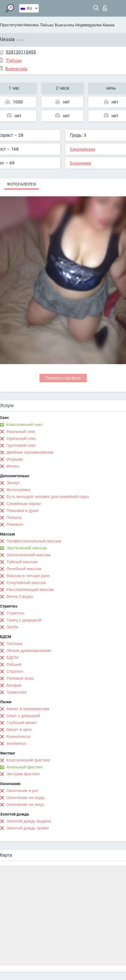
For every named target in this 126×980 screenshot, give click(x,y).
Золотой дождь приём (28, 828)
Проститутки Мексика (19, 25)
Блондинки (81, 163)
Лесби (12, 627)
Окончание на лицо (25, 804)
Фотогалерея (21, 184)
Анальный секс (21, 431)
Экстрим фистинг (23, 774)
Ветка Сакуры (20, 596)
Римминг (15, 524)
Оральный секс (21, 438)
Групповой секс (21, 445)
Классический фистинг (28, 760)
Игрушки (15, 459)
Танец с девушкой (24, 620)
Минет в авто (19, 730)
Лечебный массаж (24, 569)
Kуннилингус (18, 737)
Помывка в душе (23, 511)
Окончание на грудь (26, 798)
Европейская (83, 149)
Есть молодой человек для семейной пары (48, 497)
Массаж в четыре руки (28, 576)
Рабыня (14, 664)
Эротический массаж (27, 548)
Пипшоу (14, 517)
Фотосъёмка (18, 490)
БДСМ (12, 657)
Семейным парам (24, 504)
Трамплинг (17, 692)
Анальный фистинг (25, 767)
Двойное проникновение (30, 452)
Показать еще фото (63, 378)
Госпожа (14, 644)
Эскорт (13, 483)
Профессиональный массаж (34, 541)
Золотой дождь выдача (29, 821)
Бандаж (14, 685)
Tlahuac (47, 25)
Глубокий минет (22, 723)
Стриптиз (15, 613)
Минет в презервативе (28, 709)
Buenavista (65, 25)
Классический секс (24, 425)
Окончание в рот (22, 791)
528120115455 (21, 52)
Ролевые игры (20, 678)
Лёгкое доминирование (29, 651)
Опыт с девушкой (23, 716)
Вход (105, 8)
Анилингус (16, 743)
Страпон (15, 671)
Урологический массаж (29, 555)
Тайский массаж (22, 562)
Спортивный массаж (26, 583)
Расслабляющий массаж (30, 590)
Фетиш (13, 466)
